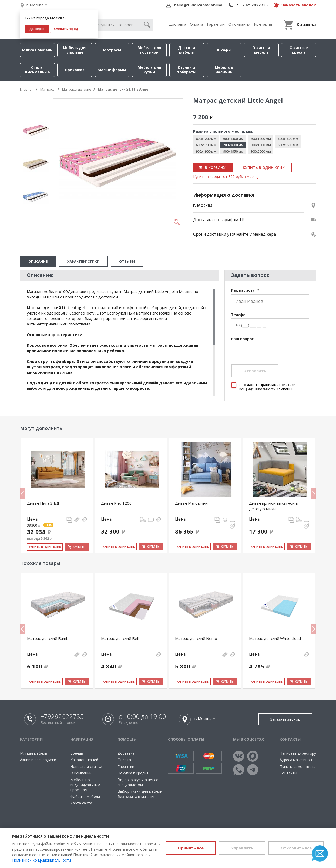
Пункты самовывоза (298, 766)
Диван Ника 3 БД (43, 503)
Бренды (77, 753)
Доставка (177, 24)
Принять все (191, 848)
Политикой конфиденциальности (42, 860)
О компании (239, 24)
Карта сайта (81, 803)
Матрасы (112, 50)
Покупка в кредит (133, 773)
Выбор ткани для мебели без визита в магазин (140, 794)
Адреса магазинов (296, 760)
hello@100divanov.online (198, 5)
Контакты (263, 24)
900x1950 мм (233, 151)
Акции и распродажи (38, 760)
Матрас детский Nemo (196, 638)
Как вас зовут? (245, 291)
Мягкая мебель (37, 50)
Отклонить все (296, 848)
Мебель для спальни (75, 50)
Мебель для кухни (149, 70)
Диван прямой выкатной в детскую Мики (273, 506)
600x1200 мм (206, 139)
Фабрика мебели (85, 797)
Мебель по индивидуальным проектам (85, 785)
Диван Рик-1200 (116, 503)
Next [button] (313, 494)
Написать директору (298, 753)
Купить (79, 547)
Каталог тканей (84, 760)
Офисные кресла (299, 50)
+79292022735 (254, 5)
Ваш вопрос (242, 339)
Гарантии (216, 24)
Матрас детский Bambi (48, 638)
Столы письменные (37, 70)
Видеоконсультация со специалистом (138, 782)
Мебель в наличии (224, 70)
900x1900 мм (206, 151)
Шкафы (224, 50)
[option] (36, 131)
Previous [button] (23, 494)
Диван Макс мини (191, 503)
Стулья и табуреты (187, 70)
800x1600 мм (261, 145)
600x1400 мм (233, 139)
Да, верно (37, 29)
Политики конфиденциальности (267, 387)
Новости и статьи (86, 766)
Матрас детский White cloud (275, 638)
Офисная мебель (261, 50)
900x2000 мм (261, 151)
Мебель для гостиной (149, 50)
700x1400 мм (261, 139)
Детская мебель (187, 50)
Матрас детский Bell (120, 638)
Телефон (239, 315)
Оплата (197, 24)
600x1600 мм (288, 139)
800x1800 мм (288, 145)
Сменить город (66, 29)
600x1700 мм (206, 145)
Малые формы (112, 70)
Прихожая (75, 70)
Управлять (242, 848)
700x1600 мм (233, 145)
